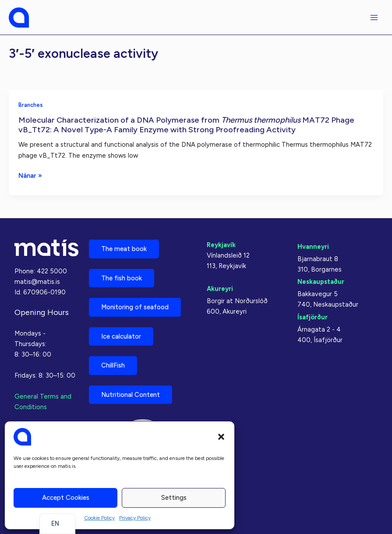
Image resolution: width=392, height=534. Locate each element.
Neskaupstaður (321, 282)
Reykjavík (221, 245)
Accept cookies (66, 498)
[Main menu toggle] (374, 18)
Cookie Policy (99, 518)
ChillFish (113, 365)
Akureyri (220, 289)
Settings (174, 498)
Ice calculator (121, 336)
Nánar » (30, 176)
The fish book (122, 278)
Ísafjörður (313, 317)
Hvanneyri (313, 247)
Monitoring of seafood (135, 307)
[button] (221, 437)
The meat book (124, 249)
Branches (31, 105)
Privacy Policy (135, 518)
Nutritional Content (131, 395)
